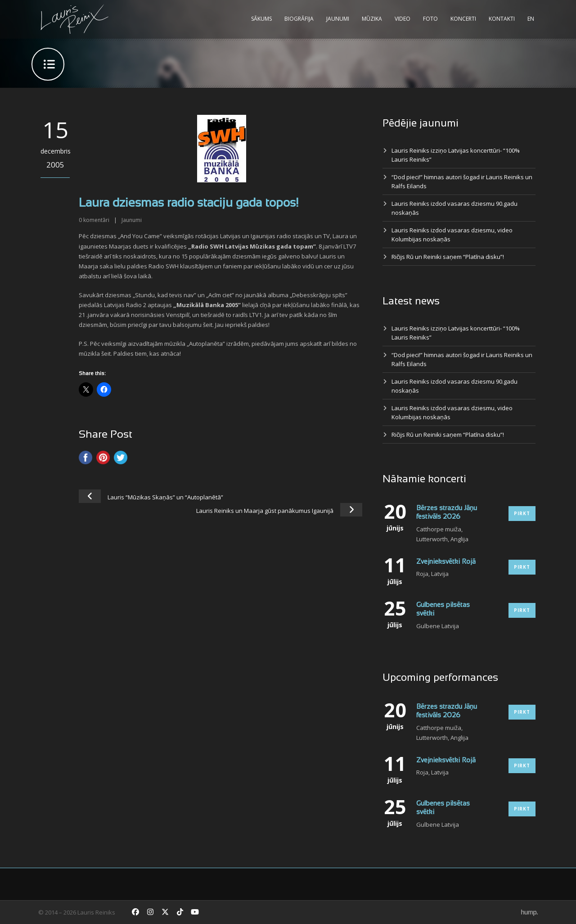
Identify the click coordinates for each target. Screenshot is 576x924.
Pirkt (522, 513)
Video (403, 19)
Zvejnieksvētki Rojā (446, 562)
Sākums (261, 19)
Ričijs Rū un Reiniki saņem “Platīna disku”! (448, 257)
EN (531, 19)
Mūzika (372, 19)
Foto (430, 19)
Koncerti (463, 19)
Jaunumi (338, 19)
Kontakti (502, 19)
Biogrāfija (299, 19)
